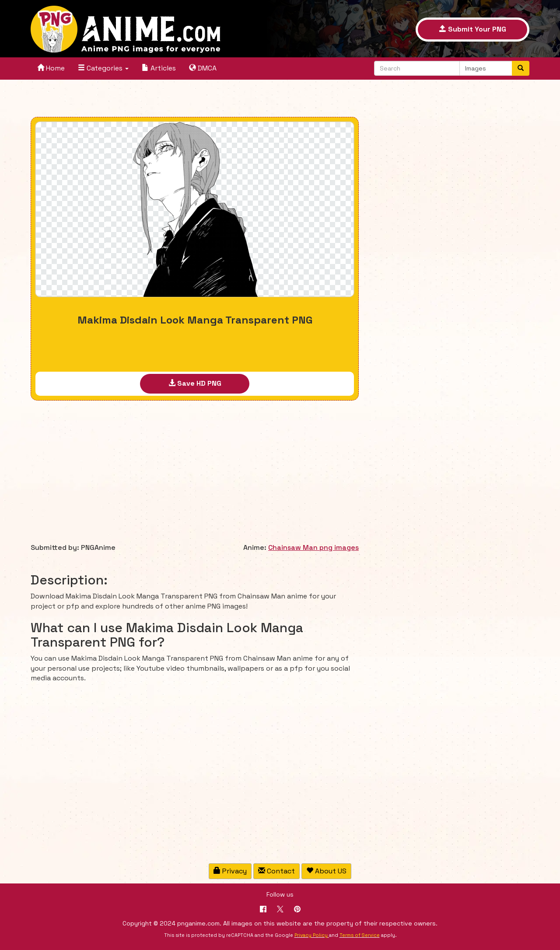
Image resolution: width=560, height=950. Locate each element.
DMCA (203, 68)
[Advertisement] (195, 99)
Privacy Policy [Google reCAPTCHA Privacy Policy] (311, 935)
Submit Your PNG (473, 29)
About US (326, 871)
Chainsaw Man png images (313, 547)
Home (51, 68)
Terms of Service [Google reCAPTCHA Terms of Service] (360, 935)
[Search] (521, 68)
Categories (103, 68)
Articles (159, 68)
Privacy (230, 871)
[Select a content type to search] (486, 68)
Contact (276, 871)
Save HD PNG (195, 383)
